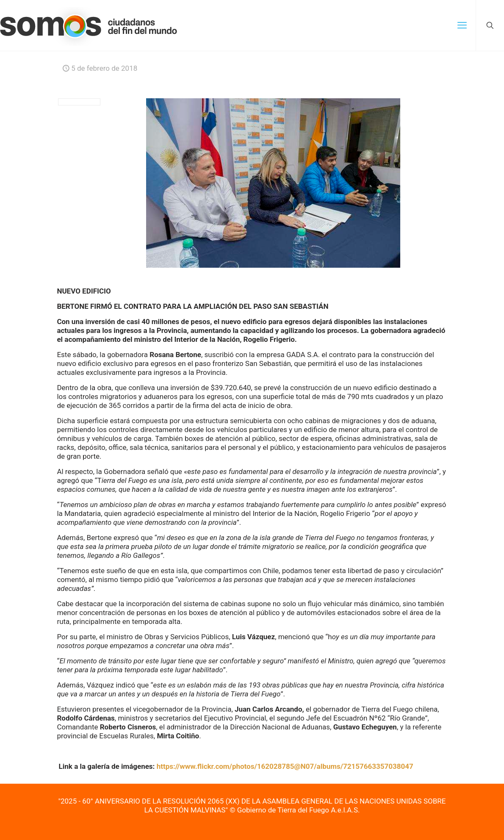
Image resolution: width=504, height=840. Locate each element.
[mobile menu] (462, 25)
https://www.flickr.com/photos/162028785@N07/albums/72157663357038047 (285, 766)
